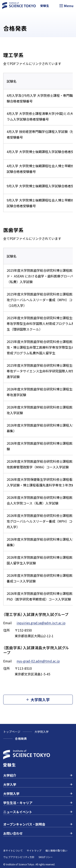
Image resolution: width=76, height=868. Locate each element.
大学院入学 (42, 732)
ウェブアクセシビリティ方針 (19, 857)
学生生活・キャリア (38, 803)
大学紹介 (38, 775)
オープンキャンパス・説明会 (38, 824)
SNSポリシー (46, 857)
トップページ (12, 732)
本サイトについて (13, 850)
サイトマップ (34, 850)
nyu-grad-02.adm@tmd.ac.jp (38, 661)
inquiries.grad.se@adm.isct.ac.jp (41, 623)
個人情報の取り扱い (56, 850)
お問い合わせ (38, 833)
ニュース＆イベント (38, 812)
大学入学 (38, 784)
